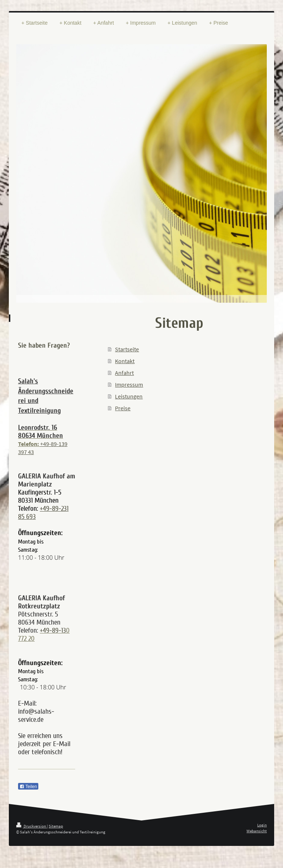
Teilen (28, 787)
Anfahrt (124, 373)
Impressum (129, 384)
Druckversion (32, 826)
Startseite (127, 349)
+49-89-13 (53, 630)
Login (262, 825)
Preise (123, 408)
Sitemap (56, 826)
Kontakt (125, 361)
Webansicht (257, 831)
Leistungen (129, 396)
